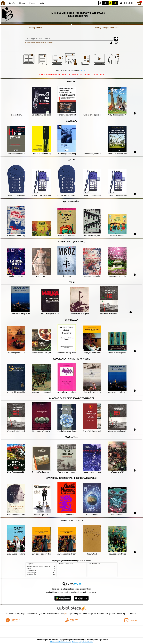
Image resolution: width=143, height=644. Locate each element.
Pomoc (32, 3)
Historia (22, 3)
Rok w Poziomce (31, 571)
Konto (41, 3)
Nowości (12, 3)
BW (105, 3)
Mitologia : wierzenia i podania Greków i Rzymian (40, 567)
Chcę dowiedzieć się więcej (60, 642)
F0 (121, 3)
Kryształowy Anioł (31, 575)
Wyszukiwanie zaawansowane (36, 42)
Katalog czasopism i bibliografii (107, 28)
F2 (131, 3)
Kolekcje (50, 42)
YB (110, 3)
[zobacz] (84, 70)
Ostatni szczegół (31, 573)
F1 (125, 3)
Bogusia (29, 569)
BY (115, 3)
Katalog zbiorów (36, 28)
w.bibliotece (60, 614)
